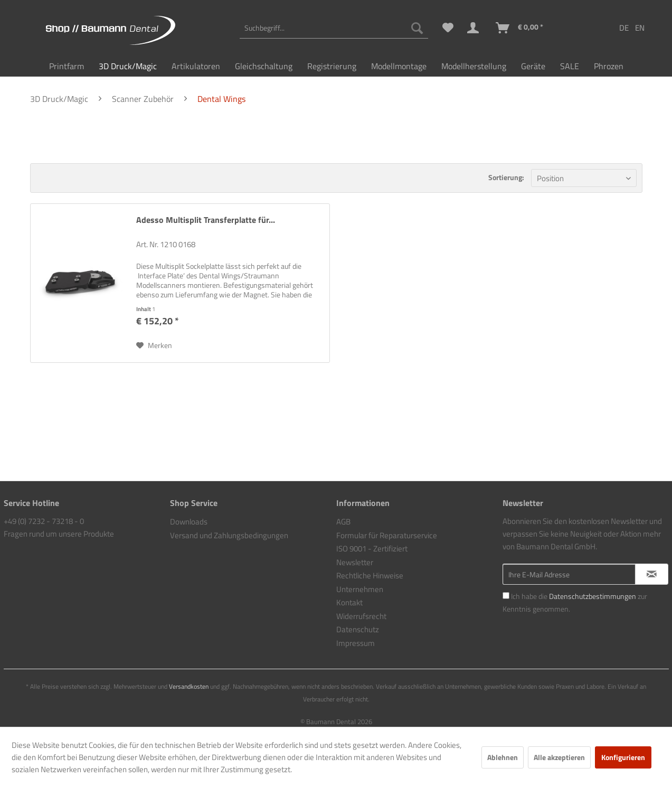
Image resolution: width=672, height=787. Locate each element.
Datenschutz (358, 629)
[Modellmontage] (399, 66)
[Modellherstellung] (474, 66)
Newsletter (355, 562)
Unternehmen (360, 589)
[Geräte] (533, 66)
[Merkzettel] (448, 28)
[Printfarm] (67, 66)
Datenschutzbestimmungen (593, 596)
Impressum (356, 643)
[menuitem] (334, 28)
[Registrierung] (332, 66)
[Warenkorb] (520, 28)
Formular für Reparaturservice (387, 535)
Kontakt (349, 602)
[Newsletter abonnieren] (652, 574)
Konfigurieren (623, 757)
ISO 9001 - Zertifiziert (372, 549)
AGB (343, 522)
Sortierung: (506, 177)
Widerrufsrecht (361, 616)
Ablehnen (503, 757)
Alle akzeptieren (559, 757)
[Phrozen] (609, 66)
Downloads (189, 522)
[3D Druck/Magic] (128, 66)
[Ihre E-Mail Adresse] (569, 574)
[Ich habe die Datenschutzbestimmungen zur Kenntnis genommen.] (506, 596)
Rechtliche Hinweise (370, 575)
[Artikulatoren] (196, 66)
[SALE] (570, 66)
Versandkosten (189, 686)
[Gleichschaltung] (264, 66)
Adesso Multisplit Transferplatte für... (206, 220)
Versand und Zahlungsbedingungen (229, 535)
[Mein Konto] (475, 28)
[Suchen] (417, 28)
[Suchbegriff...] (334, 28)
